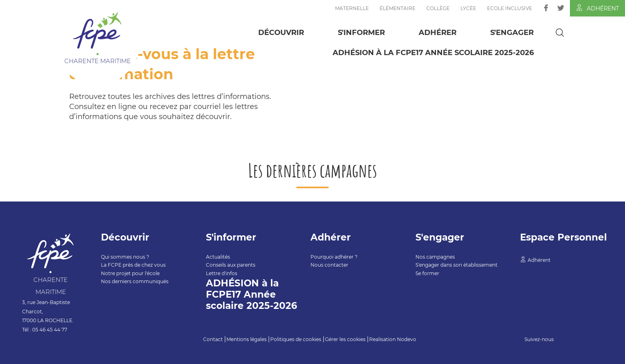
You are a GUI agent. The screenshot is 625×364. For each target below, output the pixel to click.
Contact (213, 339)
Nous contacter (329, 265)
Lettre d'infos (222, 273)
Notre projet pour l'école (130, 273)
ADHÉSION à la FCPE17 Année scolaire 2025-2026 (433, 53)
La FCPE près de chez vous (133, 265)
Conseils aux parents (231, 265)
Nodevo (407, 339)
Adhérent (597, 8)
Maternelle (352, 8)
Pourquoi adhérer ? (334, 257)
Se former (427, 273)
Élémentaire (398, 8)
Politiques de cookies (296, 339)
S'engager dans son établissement (456, 265)
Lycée (468, 8)
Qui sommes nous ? (125, 257)
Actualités (218, 257)
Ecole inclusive (510, 8)
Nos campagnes (435, 257)
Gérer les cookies (345, 339)
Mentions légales (247, 339)
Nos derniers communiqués (135, 281)
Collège (438, 8)
